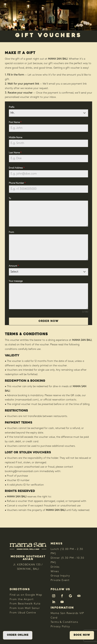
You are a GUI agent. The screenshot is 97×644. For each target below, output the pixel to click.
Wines (55, 572)
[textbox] (45, 272)
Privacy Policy (60, 627)
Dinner (55, 558)
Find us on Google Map (26, 595)
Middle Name (16, 138)
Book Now (82, 635)
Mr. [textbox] (13, 113)
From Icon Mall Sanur (25, 608)
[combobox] (48, 113)
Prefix (12, 107)
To (10, 199)
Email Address (17, 168)
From (11, 232)
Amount (14, 266)
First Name (15, 122)
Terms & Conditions (64, 622)
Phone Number (17, 183)
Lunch (55, 549)
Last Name (15, 153)
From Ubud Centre (23, 613)
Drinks (55, 567)
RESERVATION (28, 578)
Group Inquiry (60, 576)
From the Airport (22, 599)
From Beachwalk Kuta (25, 604)
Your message (16, 281)
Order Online (18, 635)
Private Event (60, 580)
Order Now (48, 321)
